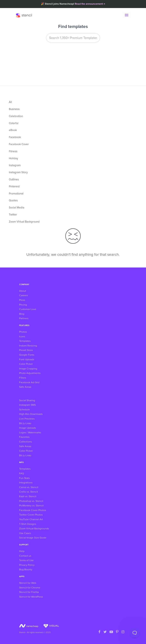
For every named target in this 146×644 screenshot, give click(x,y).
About (23, 291)
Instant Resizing (28, 346)
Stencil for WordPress (31, 597)
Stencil (25, 15)
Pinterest (14, 187)
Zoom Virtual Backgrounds (34, 529)
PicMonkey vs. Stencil (31, 506)
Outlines (14, 180)
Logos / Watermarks (30, 433)
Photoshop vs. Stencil (31, 501)
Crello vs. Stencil (29, 492)
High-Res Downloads (31, 414)
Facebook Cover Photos (33, 510)
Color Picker (26, 364)
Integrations (26, 483)
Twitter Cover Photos (31, 515)
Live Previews (27, 419)
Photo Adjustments (30, 373)
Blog (22, 314)
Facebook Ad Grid (29, 382)
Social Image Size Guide (33, 538)
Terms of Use (26, 560)
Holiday (13, 159)
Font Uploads (27, 359)
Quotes (13, 201)
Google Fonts (27, 355)
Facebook (15, 137)
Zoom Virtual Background (24, 222)
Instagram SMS (27, 405)
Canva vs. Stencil (29, 487)
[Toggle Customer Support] (135, 633)
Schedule (24, 410)
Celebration (16, 116)
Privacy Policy (27, 565)
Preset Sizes (26, 350)
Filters (23, 378)
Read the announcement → (90, 4)
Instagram (15, 165)
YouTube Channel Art (31, 519)
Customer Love (28, 309)
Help (22, 551)
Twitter (13, 215)
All (10, 102)
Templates (25, 341)
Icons (22, 337)
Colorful (14, 123)
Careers (23, 295)
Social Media (17, 208)
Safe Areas (25, 387)
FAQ (22, 473)
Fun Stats (24, 478)
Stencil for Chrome (30, 588)
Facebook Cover (19, 144)
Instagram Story (18, 173)
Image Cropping (28, 369)
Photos (23, 332)
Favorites (24, 437)
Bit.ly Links (25, 423)
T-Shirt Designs (28, 524)
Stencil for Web (28, 583)
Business (14, 109)
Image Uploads (27, 428)
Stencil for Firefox (29, 592)
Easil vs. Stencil (28, 496)
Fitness (13, 151)
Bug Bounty (26, 570)
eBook (13, 130)
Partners (24, 318)
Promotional (16, 194)
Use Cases (25, 533)
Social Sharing (27, 400)
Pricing (23, 305)
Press (22, 300)
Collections (25, 442)
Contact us (25, 556)
